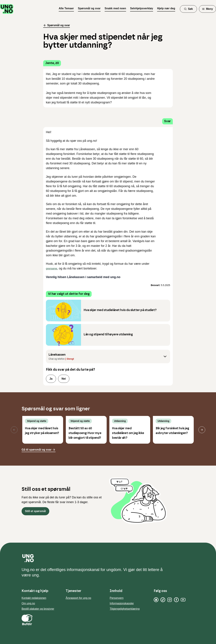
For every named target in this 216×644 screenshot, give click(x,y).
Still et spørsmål (35, 511)
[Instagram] (170, 600)
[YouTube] (183, 600)
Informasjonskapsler (122, 603)
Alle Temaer (66, 8)
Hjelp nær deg (166, 8)
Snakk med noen (115, 8)
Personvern (117, 598)
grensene (52, 269)
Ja (51, 379)
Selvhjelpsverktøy (142, 8)
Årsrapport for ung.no (78, 598)
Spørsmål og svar (89, 8)
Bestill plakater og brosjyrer (38, 609)
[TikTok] (163, 600)
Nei (64, 379)
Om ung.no (28, 603)
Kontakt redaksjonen (34, 598)
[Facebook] (176, 600)
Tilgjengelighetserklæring (125, 609)
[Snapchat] (156, 600)
